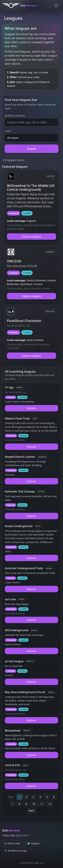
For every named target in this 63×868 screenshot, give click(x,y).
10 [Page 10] (34, 804)
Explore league (32, 237)
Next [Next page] (32, 811)
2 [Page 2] (26, 797)
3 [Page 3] (33, 797)
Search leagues (15, 116)
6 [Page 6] (54, 797)
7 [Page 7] (13, 804)
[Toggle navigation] (56, 6)
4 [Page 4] (40, 797)
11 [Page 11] (42, 804)
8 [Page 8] (19, 804)
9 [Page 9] (26, 804)
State (8, 131)
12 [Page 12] (50, 804)
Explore (31, 408)
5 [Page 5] (47, 797)
